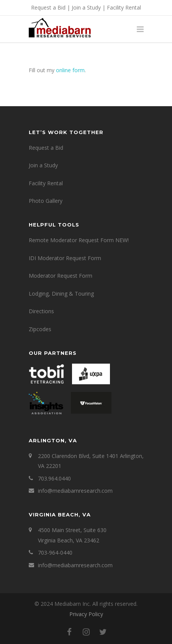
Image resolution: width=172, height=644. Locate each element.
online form (70, 70)
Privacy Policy (86, 614)
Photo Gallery (46, 201)
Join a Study (86, 7)
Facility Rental (124, 7)
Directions (41, 311)
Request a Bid (48, 7)
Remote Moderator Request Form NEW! (79, 240)
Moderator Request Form (61, 276)
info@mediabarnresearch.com (75, 491)
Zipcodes (40, 329)
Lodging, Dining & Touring (61, 294)
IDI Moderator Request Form (65, 258)
